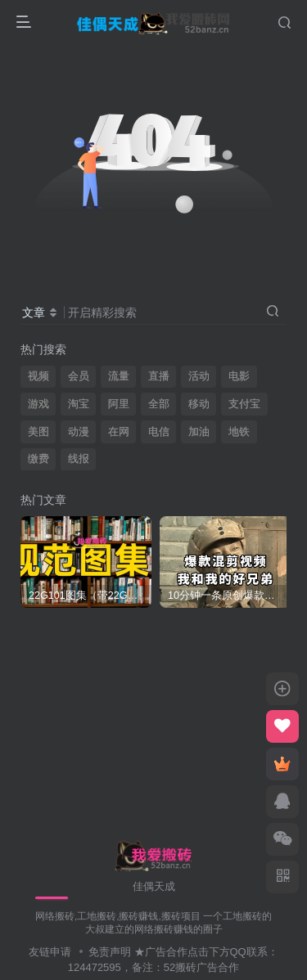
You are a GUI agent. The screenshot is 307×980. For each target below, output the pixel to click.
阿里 (119, 404)
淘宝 (79, 404)
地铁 (239, 432)
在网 (119, 432)
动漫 (79, 432)
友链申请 (50, 952)
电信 (159, 432)
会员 (79, 376)
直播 (159, 376)
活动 (199, 376)
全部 (159, 404)
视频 (38, 376)
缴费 (38, 459)
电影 (239, 376)
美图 (38, 432)
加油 (199, 432)
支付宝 (244, 404)
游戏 (38, 404)
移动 (199, 404)
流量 (119, 376)
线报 (79, 459)
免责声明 (110, 952)
